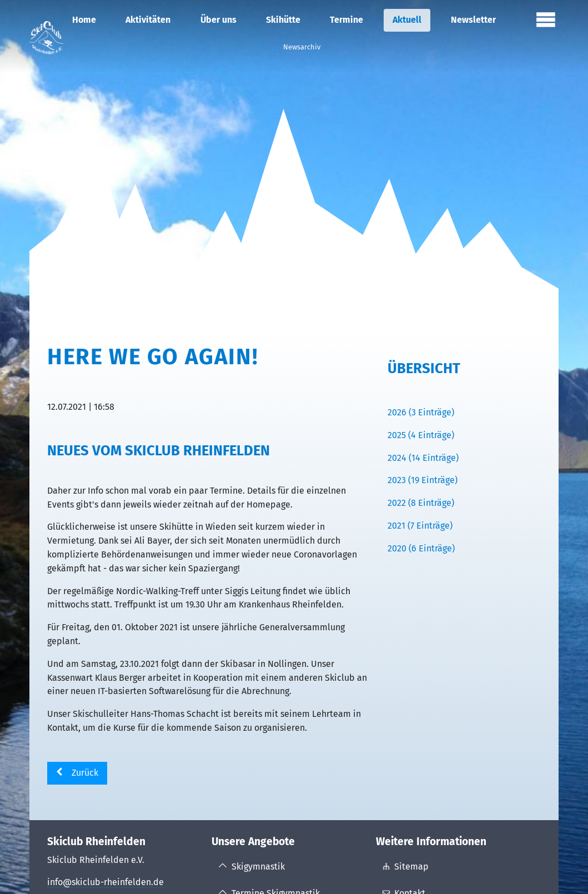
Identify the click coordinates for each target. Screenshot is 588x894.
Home (84, 20)
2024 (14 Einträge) (423, 458)
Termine (346, 20)
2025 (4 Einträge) (421, 435)
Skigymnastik (258, 867)
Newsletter (473, 20)
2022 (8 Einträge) (421, 503)
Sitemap (411, 867)
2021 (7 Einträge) (420, 526)
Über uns (218, 20)
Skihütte (283, 20)
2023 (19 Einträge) (423, 480)
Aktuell (407, 20)
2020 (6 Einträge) (421, 548)
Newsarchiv (302, 47)
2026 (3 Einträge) (421, 412)
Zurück (85, 773)
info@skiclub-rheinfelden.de (105, 882)
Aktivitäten (148, 20)
